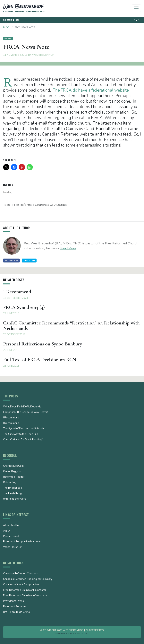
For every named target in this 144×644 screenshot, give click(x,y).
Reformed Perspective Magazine (22, 542)
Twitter (29, 260)
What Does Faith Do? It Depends (22, 407)
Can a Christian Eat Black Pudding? (23, 440)
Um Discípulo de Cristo (17, 612)
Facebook (11, 260)
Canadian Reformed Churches (21, 574)
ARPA (7, 531)
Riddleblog (10, 483)
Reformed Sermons (15, 607)
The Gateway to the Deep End (21, 434)
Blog (6, 27)
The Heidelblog (12, 494)
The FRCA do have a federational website (91, 90)
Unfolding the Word (15, 499)
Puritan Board (11, 537)
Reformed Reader (14, 477)
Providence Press (13, 601)
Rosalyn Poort (79, 634)
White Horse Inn (13, 547)
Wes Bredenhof (43, 55)
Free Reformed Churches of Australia (40, 205)
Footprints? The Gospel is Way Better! (25, 412)
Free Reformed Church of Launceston (25, 590)
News (8, 38)
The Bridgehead (13, 488)
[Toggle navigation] (136, 8)
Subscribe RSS (95, 630)
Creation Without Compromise (21, 585)
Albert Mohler (11, 526)
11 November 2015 (15, 55)
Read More (68, 248)
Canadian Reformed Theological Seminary (28, 579)
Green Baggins (12, 472)
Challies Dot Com (13, 466)
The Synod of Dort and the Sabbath (23, 429)
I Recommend (11, 418)
